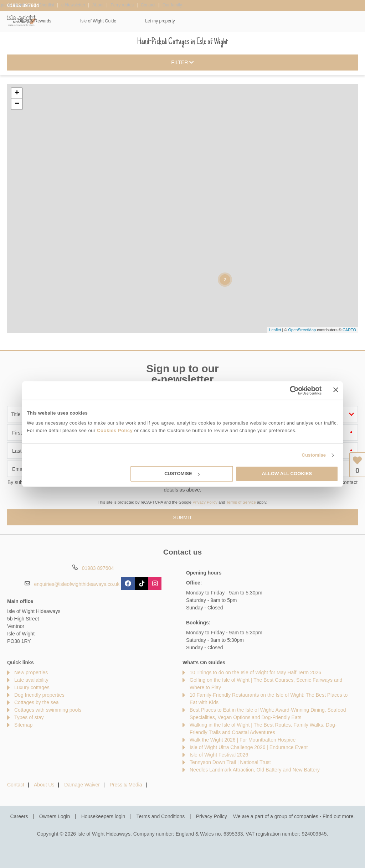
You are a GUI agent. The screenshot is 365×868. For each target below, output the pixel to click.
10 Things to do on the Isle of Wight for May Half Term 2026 (255, 672)
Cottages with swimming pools (48, 710)
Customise (314, 455)
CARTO (349, 330)
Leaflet (275, 330)
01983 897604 (23, 5)
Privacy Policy (205, 502)
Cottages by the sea (37, 702)
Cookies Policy (115, 430)
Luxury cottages (32, 687)
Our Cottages (103, 21)
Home (56, 21)
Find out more (338, 816)
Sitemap (23, 725)
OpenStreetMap (302, 330)
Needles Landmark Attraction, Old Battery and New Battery (255, 770)
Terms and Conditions (161, 816)
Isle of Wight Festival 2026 (219, 755)
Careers (19, 816)
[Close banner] (336, 390)
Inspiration (155, 21)
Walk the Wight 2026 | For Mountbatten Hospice (243, 740)
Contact (16, 785)
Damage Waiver (82, 785)
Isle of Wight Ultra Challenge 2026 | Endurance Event (249, 747)
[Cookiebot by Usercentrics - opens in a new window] (291, 390)
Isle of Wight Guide (274, 21)
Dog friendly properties (39, 695)
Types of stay (29, 717)
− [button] (17, 104)
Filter (182, 63)
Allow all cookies (287, 474)
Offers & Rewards (210, 21)
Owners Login (55, 816)
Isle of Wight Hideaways (21, 20)
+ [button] (17, 93)
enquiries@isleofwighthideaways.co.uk (77, 584)
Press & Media (126, 785)
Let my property (336, 21)
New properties (31, 672)
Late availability (31, 680)
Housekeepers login (103, 816)
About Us (44, 785)
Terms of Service (241, 502)
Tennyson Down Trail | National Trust (230, 762)
